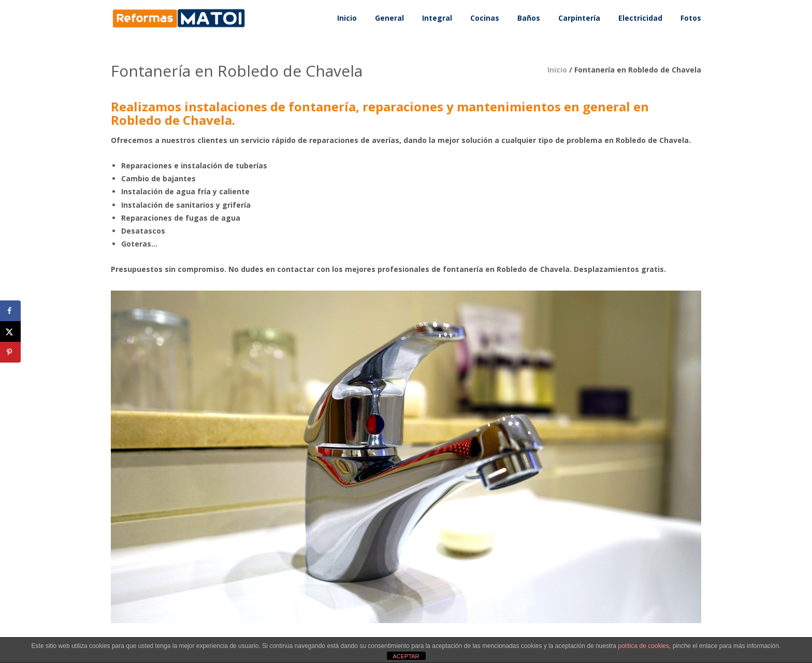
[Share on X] (10, 331)
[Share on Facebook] (10, 311)
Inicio (557, 70)
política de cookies (643, 646)
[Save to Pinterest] (10, 352)
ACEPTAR (406, 656)
